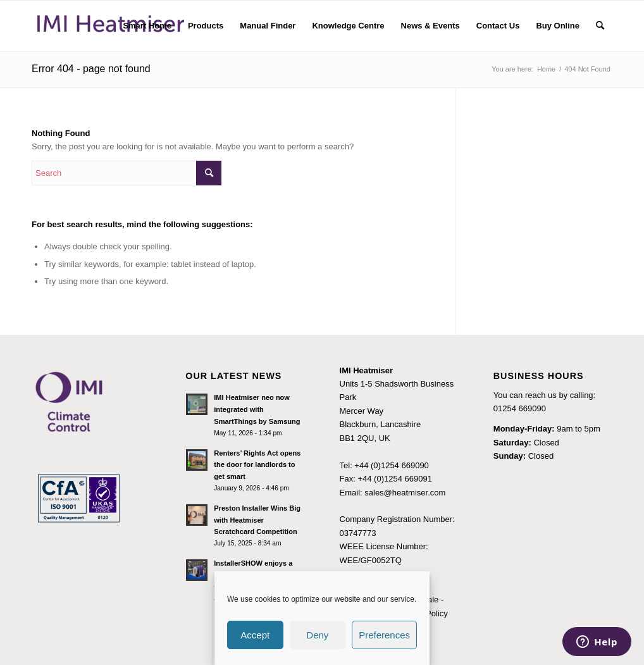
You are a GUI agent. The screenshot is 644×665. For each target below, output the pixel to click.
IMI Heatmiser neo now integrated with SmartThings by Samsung (257, 409)
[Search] (600, 26)
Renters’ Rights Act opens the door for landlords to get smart (257, 465)
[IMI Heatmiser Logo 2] (111, 26)
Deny (317, 635)
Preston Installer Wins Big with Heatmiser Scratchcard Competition (257, 520)
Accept (255, 635)
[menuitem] (147, 26)
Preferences (384, 635)
